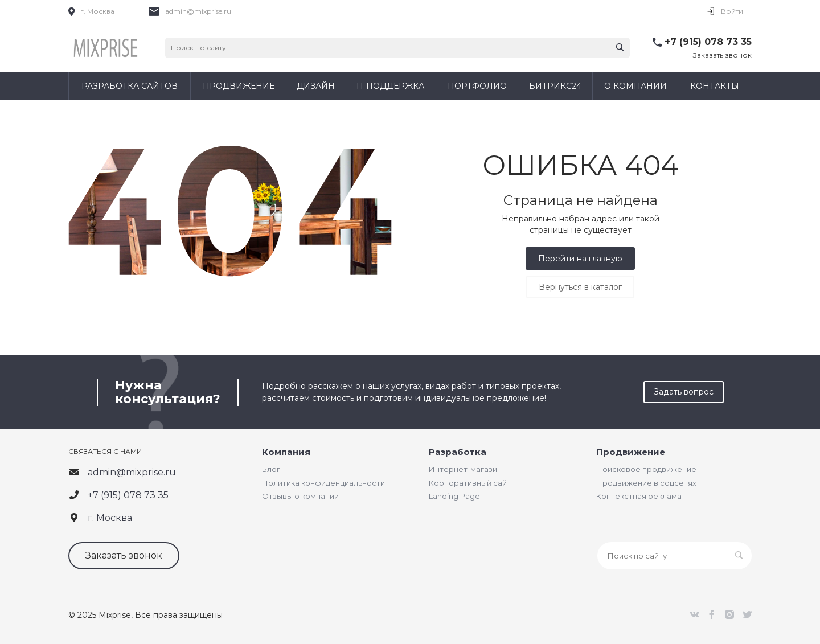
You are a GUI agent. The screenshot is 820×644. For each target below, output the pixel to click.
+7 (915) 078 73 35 (708, 42)
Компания (286, 452)
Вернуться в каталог (580, 287)
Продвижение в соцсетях (646, 483)
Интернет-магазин (465, 469)
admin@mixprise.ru (198, 11)
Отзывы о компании (300, 496)
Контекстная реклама (639, 496)
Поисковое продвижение (646, 469)
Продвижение (631, 452)
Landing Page (454, 496)
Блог (271, 469)
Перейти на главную (580, 259)
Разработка (458, 452)
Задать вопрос (684, 392)
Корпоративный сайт (470, 483)
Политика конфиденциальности (323, 483)
